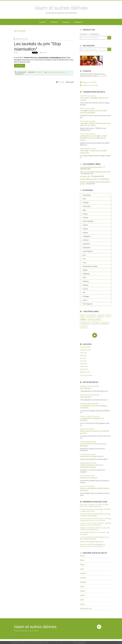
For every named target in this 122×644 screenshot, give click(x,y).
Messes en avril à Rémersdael (90, 544)
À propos (66, 22)
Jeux (84, 255)
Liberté (101, 542)
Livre (84, 259)
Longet (82, 604)
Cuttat (82, 569)
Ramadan (83, 582)
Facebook (78, 22)
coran (108, 316)
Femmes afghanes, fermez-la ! (90, 179)
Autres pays (87, 206)
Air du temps (87, 195)
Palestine (86, 281)
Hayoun (83, 591)
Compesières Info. (86, 608)
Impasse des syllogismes (88, 542)
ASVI (84, 199)
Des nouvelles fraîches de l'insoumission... (93, 532)
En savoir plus (82, 643)
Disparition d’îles (85, 176)
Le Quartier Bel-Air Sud (94, 506)
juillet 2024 (83, 355)
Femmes (86, 217)
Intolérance (87, 244)
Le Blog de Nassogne (89, 539)
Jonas (82, 111)
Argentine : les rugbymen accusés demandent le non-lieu (95, 183)
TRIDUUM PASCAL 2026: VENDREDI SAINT (94, 514)
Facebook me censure (89, 478)
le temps (84, 327)
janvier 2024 (84, 369)
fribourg (101, 316)
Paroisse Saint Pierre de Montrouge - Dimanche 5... (95, 510)
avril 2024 (83, 361)
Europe (85, 214)
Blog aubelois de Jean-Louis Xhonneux (95, 524)
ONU (84, 278)
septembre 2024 (85, 350)
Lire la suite (20, 66)
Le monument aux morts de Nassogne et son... (95, 537)
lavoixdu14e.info (90, 511)
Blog (84, 210)
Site (84, 293)
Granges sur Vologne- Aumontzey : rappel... (94, 528)
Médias (85, 270)
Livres (85, 263)
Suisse (85, 300)
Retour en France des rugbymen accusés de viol (95, 172)
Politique (86, 285)
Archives (54, 22)
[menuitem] (42, 22)
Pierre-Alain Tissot (87, 98)
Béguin (82, 560)
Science (85, 289)
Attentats (86, 202)
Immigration (87, 236)
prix (64, 72)
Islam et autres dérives (61, 8)
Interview (86, 240)
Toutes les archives (86, 375)
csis (82, 316)
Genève (85, 225)
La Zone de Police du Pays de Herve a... (93, 518)
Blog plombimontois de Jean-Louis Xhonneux (95, 519)
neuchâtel (96, 323)
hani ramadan (91, 316)
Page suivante (70, 82)
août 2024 (83, 353)
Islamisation (39, 72)
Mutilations (86, 274)
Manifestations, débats (90, 266)
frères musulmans (94, 319)
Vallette (82, 564)
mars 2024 (83, 364)
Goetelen (83, 573)
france (83, 319)
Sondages (86, 296)
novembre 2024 (85, 347)
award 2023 (51, 72)
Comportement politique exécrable (91, 167)
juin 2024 (83, 358)
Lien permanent (20, 72)
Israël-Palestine (88, 251)
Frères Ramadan (88, 221)
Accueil (42, 22)
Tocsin (83, 151)
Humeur (85, 233)
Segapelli (83, 578)
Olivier (82, 600)
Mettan (82, 556)
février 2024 (84, 366)
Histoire (85, 229)
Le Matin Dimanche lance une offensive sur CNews (93, 138)
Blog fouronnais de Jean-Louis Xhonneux (92, 545)
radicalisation (85, 323)
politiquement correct (88, 136)
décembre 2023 (85, 372)
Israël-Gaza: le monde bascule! (92, 456)
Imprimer (43, 53)
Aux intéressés (86, 388)
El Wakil (82, 595)
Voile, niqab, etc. (88, 304)
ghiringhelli (59, 72)
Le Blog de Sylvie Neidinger (89, 516)
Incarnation (84, 534)
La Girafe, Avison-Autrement (89, 530)
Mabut (82, 586)
